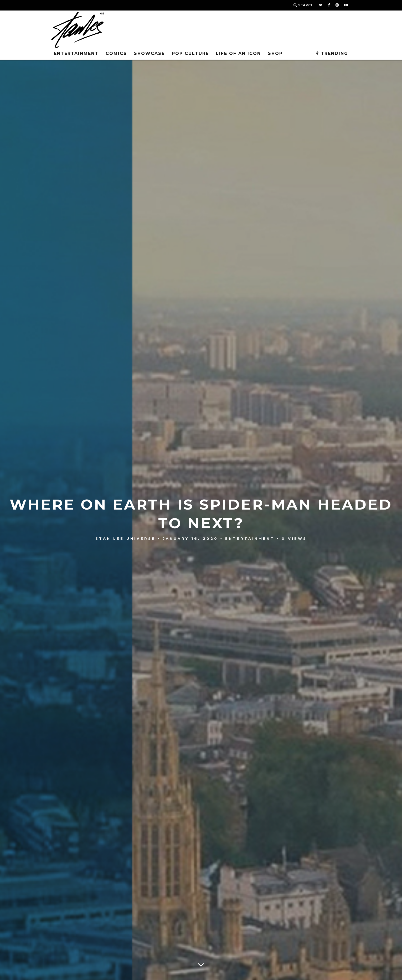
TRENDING (332, 53)
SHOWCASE (149, 53)
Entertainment (76, 53)
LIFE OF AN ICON (238, 53)
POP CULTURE (190, 53)
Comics (116, 53)
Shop (275, 53)
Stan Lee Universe (125, 538)
